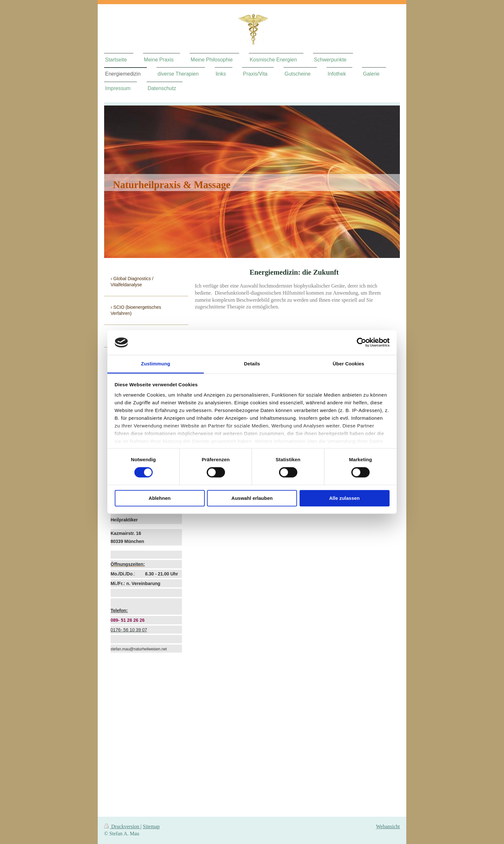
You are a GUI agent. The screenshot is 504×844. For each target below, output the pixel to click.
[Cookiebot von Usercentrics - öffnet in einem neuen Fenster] (361, 343)
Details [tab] (252, 364)
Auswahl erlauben (252, 498)
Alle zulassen (344, 498)
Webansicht (388, 826)
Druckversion (122, 826)
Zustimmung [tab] (156, 364)
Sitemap (151, 826)
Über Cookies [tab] (348, 364)
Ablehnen (159, 498)
